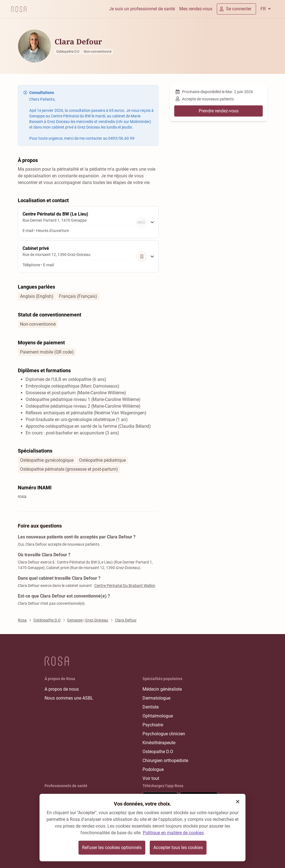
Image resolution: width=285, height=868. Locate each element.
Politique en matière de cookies (173, 833)
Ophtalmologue (158, 716)
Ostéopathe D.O (158, 752)
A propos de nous (62, 689)
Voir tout (151, 778)
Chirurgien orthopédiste (165, 761)
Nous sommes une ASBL (69, 698)
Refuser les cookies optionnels (112, 848)
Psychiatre (153, 725)
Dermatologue (156, 698)
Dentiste (151, 707)
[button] (238, 802)
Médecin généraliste (162, 689)
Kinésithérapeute (159, 743)
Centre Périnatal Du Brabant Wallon (125, 586)
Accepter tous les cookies (178, 848)
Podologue (153, 769)
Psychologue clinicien (164, 734)
